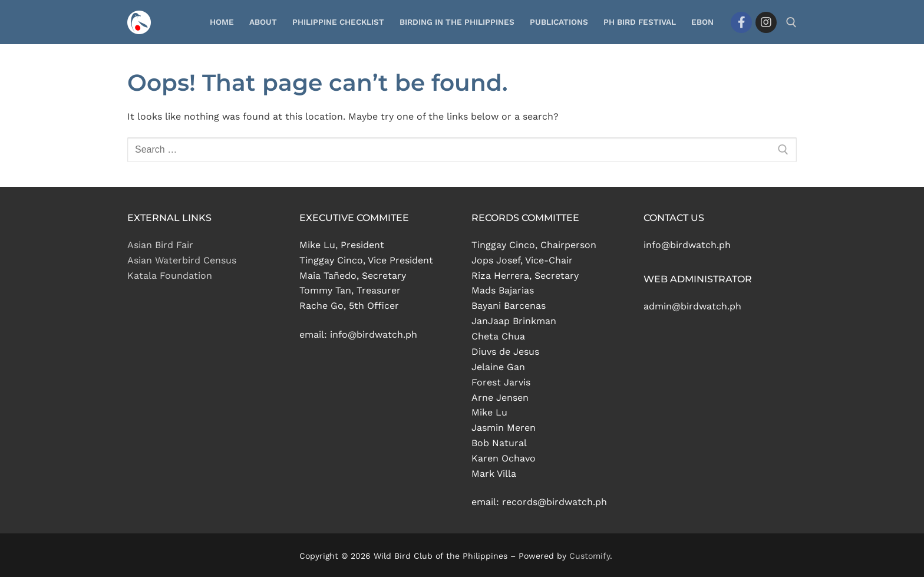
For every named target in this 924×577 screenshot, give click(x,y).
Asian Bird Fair (160, 245)
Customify (590, 556)
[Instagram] (766, 22)
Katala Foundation (170, 276)
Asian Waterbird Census (182, 260)
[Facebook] (741, 22)
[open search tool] (791, 22)
